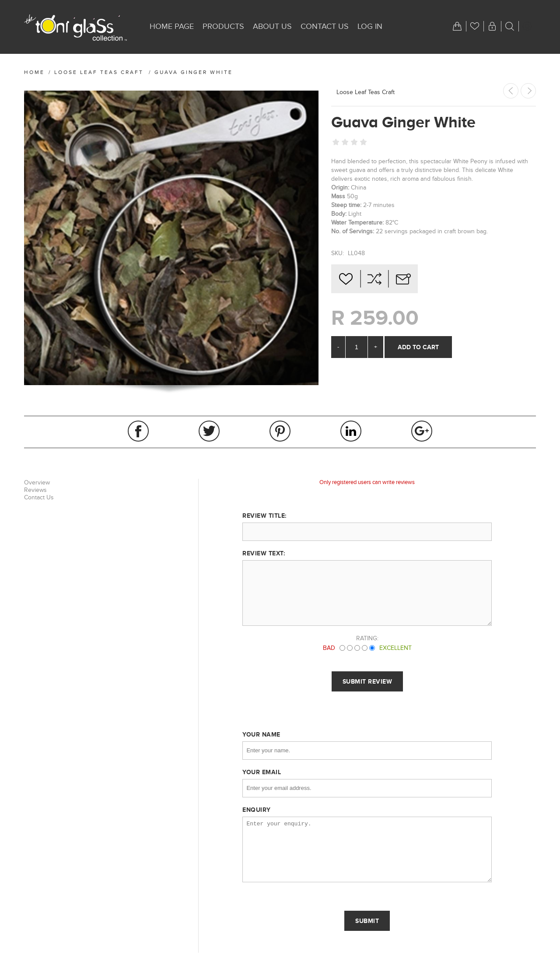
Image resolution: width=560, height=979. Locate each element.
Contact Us (39, 497)
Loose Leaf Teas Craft (366, 92)
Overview (37, 482)
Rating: (367, 638)
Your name (261, 734)
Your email (262, 772)
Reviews (35, 490)
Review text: (264, 553)
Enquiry (257, 810)
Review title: (264, 516)
